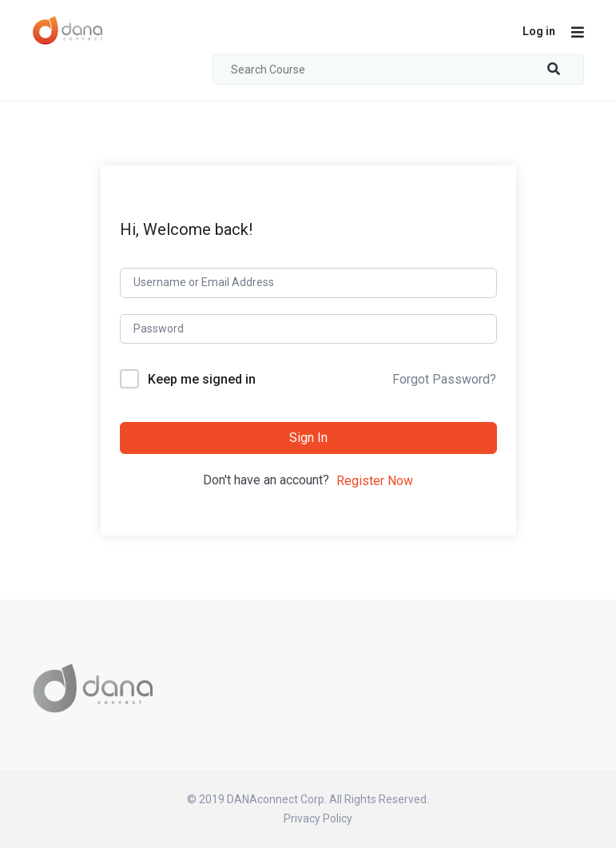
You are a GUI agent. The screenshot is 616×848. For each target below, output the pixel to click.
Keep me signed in (202, 379)
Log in (539, 31)
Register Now (375, 481)
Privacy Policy (318, 818)
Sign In (308, 438)
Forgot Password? (444, 379)
